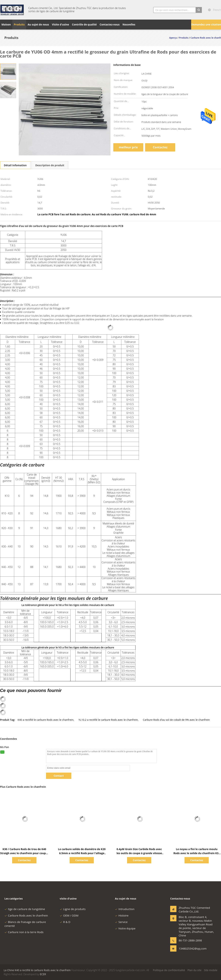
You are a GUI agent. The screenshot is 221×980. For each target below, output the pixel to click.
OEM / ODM (69, 915)
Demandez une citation (206, 24)
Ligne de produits (73, 909)
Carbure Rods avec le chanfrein (26, 915)
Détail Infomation (15, 165)
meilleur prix (128, 147)
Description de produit (50, 165)
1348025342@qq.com (190, 948)
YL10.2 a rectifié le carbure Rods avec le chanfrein (108, 720)
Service (121, 922)
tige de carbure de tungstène (25, 909)
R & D (65, 922)
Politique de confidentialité (169, 970)
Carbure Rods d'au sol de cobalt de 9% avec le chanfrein (176, 720)
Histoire (122, 915)
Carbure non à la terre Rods (24, 932)
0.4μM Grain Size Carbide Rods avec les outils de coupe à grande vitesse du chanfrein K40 (139, 853)
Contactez (160, 147)
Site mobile (211, 970)
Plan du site (194, 970)
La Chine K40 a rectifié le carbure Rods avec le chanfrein (37, 970)
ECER (43, 974)
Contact (59, 776)
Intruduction (125, 909)
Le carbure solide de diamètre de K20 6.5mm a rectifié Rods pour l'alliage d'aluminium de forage (82, 853)
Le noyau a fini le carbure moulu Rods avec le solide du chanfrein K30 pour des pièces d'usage (197, 853)
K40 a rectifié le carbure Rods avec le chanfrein (45, 720)
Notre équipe (125, 928)
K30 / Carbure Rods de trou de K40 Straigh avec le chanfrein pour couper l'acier (24, 853)
